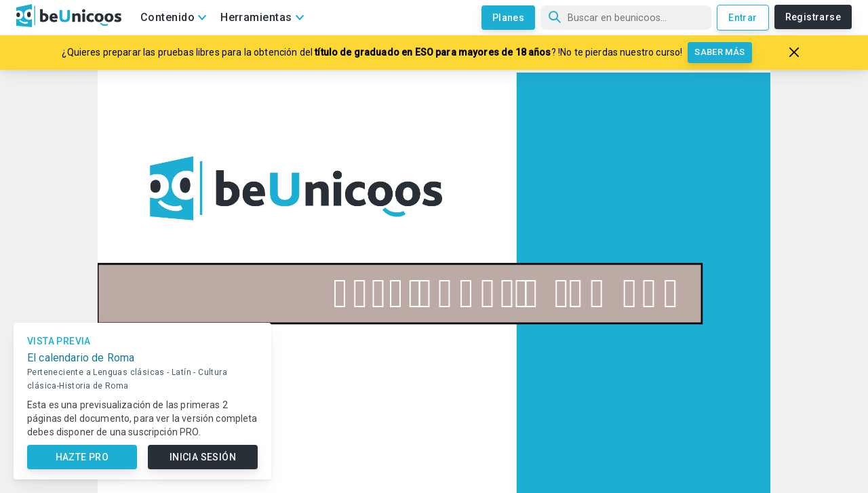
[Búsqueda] (626, 18)
